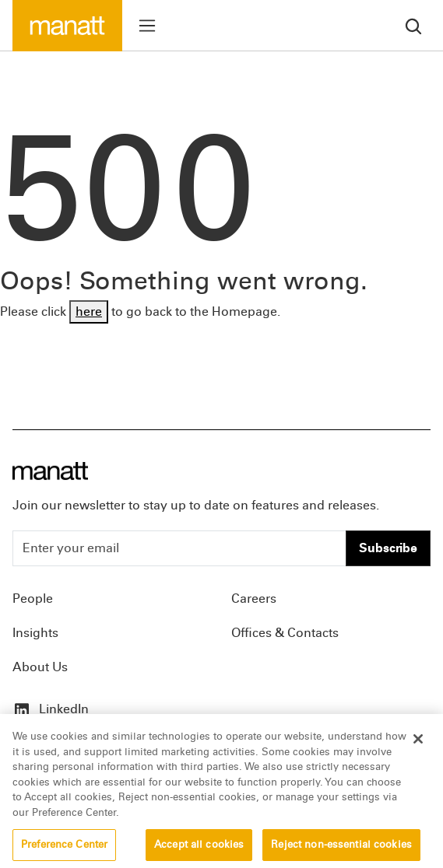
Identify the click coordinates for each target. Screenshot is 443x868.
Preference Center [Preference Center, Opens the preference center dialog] (64, 851)
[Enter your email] (179, 548)
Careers (254, 598)
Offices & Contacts (285, 633)
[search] (413, 25)
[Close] (418, 746)
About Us (40, 667)
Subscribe (388, 548)
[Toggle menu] (147, 26)
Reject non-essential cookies (341, 851)
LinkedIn (51, 709)
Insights (35, 633)
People (33, 598)
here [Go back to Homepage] (89, 311)
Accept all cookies (199, 851)
